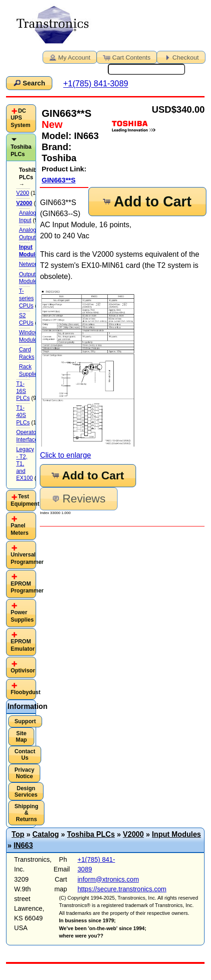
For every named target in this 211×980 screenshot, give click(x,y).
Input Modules (176, 834)
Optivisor (23, 671)
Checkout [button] (180, 57)
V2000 (133, 834)
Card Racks (27, 353)
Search (29, 83)
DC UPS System (21, 118)
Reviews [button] (78, 499)
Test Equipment (25, 500)
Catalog (46, 834)
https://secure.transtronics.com (122, 889)
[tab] (21, 118)
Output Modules (29, 278)
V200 (23, 193)
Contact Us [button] (25, 755)
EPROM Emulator (23, 645)
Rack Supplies (30, 370)
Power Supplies (22, 616)
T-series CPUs (26, 298)
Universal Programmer (27, 558)
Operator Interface (27, 436)
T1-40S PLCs (23, 415)
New (52, 124)
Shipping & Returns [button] (26, 813)
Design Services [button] (26, 792)
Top (18, 834)
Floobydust (26, 692)
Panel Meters (20, 529)
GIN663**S (59, 180)
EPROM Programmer (27, 587)
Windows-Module (31, 336)
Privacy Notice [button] (24, 773)
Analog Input (28, 217)
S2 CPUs (26, 319)
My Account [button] (69, 57)
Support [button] (25, 721)
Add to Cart (146, 202)
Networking (33, 264)
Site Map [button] (21, 737)
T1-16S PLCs (23, 391)
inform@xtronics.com (108, 879)
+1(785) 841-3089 (96, 84)
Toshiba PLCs (21, 151)
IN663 (23, 845)
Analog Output (28, 234)
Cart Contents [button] (126, 57)
